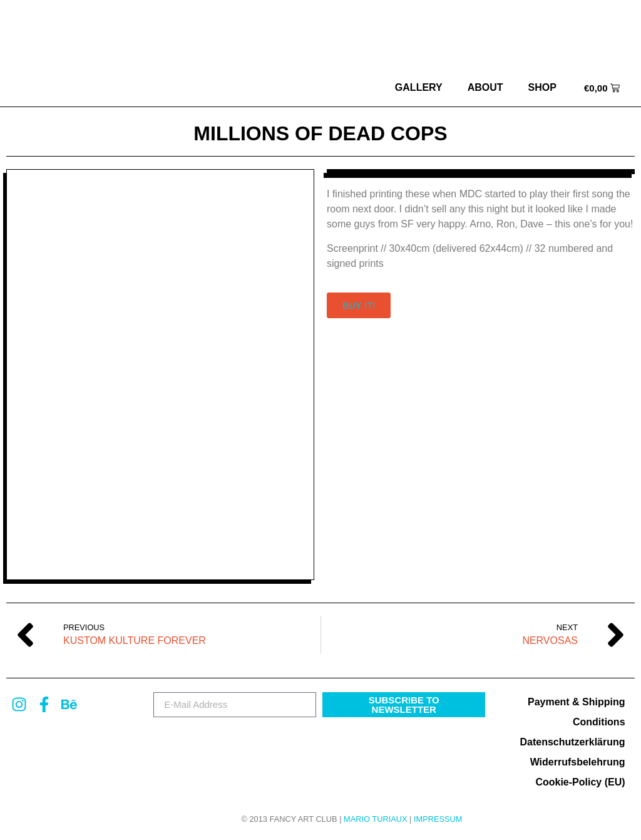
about (485, 87)
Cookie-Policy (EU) (580, 782)
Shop (542, 87)
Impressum (438, 819)
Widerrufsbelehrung (578, 762)
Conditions (599, 722)
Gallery (419, 87)
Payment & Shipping (577, 702)
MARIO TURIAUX (375, 819)
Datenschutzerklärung (572, 742)
